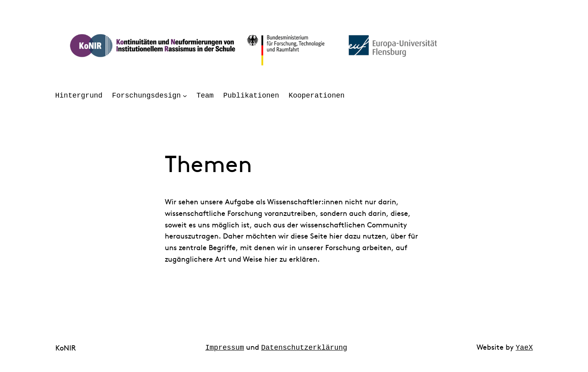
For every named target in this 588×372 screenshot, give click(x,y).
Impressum (225, 347)
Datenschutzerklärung (304, 347)
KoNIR (66, 347)
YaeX (524, 347)
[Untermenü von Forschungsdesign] (185, 96)
